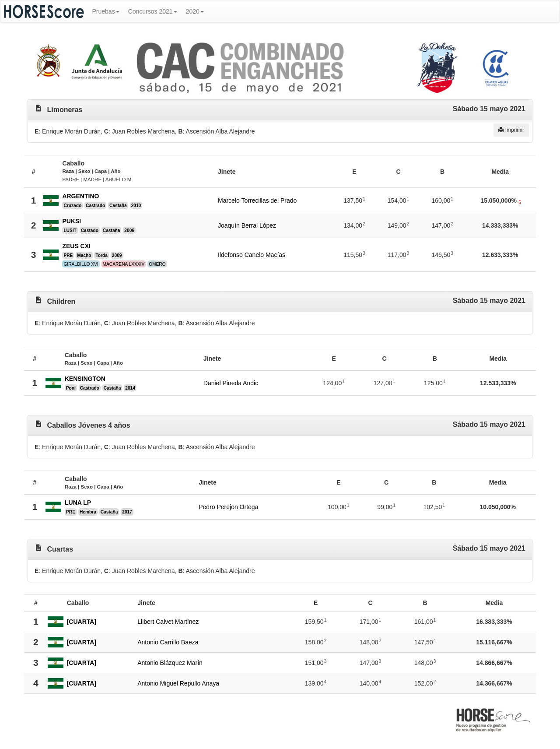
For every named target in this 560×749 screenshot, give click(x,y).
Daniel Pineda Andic (231, 383)
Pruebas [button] (106, 11)
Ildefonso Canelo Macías (252, 255)
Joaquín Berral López (247, 225)
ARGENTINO (80, 196)
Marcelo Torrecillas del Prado (257, 200)
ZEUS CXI (76, 246)
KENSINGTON (85, 379)
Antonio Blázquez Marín (170, 663)
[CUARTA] (82, 622)
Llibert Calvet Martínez (168, 622)
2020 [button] (195, 11)
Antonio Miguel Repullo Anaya (178, 683)
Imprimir (511, 130)
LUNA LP (78, 503)
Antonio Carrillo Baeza (168, 642)
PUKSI (72, 221)
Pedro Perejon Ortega (228, 507)
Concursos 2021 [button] (153, 11)
